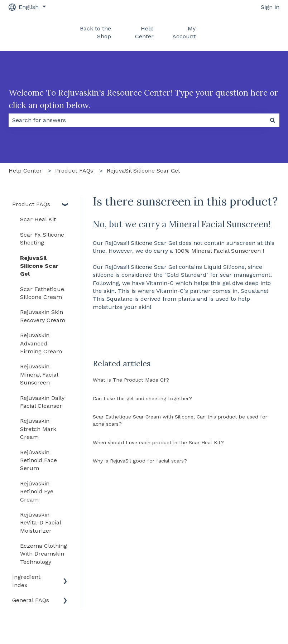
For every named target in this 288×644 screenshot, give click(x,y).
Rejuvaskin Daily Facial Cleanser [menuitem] (42, 402)
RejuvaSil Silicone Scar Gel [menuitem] (39, 266)
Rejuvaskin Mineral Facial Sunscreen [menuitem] (39, 374)
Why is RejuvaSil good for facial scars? (140, 461)
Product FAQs (74, 171)
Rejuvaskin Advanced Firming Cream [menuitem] (41, 343)
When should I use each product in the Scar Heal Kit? (158, 442)
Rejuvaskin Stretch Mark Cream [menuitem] (38, 429)
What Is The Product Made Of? (131, 380)
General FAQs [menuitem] (31, 600)
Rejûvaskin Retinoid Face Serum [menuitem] (39, 460)
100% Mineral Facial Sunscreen (218, 251)
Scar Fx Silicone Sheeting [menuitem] (42, 239)
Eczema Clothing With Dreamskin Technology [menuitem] (44, 554)
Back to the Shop (95, 32)
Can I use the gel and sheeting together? (142, 398)
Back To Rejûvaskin (248, 32)
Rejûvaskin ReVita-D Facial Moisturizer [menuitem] (40, 523)
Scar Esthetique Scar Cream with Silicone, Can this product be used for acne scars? (180, 420)
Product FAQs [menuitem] (31, 204)
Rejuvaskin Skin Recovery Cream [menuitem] (43, 316)
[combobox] (137, 120)
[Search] (273, 120)
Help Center (144, 32)
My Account (184, 32)
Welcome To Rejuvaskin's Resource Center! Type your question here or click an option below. (143, 99)
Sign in (270, 7)
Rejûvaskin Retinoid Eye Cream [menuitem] (37, 492)
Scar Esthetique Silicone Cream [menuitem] (42, 293)
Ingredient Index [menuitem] (26, 581)
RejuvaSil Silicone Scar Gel (143, 171)
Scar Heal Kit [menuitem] (38, 219)
